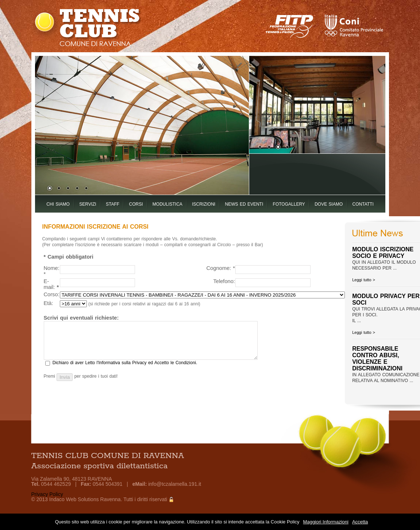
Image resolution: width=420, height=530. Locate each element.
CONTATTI (363, 204)
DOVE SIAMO (329, 204)
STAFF (113, 204)
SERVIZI (88, 204)
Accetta (360, 522)
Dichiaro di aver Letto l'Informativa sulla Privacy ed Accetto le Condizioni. (125, 363)
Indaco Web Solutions (74, 499)
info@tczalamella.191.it (175, 484)
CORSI (136, 204)
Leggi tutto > (364, 280)
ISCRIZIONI (204, 204)
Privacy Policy (47, 494)
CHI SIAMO (58, 204)
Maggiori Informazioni (326, 522)
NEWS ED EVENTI (244, 204)
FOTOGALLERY (289, 204)
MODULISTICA (167, 204)
